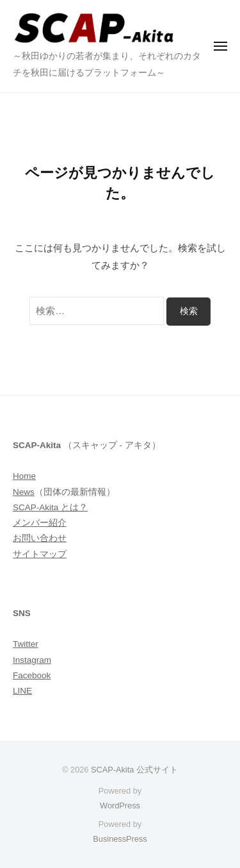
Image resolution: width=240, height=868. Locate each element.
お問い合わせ (40, 538)
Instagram (32, 660)
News (24, 492)
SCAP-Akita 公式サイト (134, 770)
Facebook (32, 675)
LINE (22, 691)
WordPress (120, 805)
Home (24, 476)
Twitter (26, 644)
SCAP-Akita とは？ (50, 507)
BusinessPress (120, 839)
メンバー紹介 (40, 523)
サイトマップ (40, 554)
